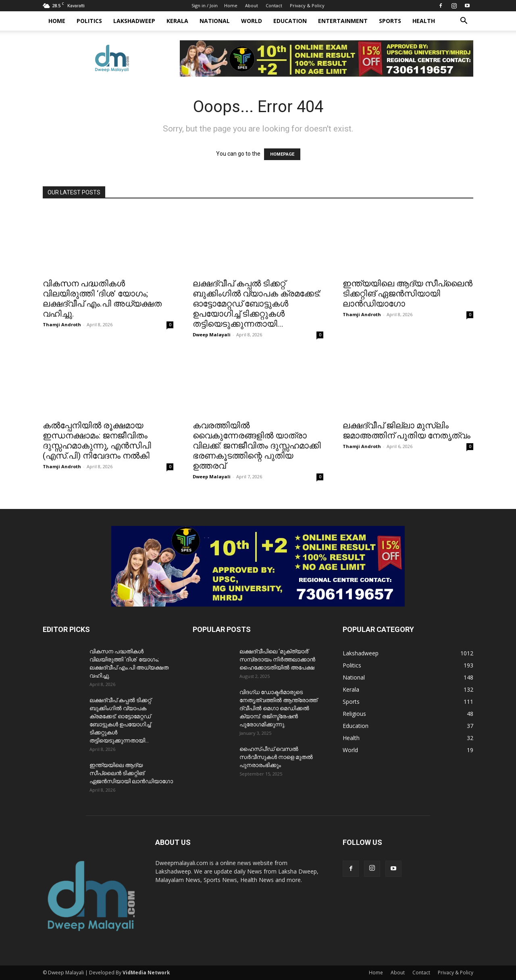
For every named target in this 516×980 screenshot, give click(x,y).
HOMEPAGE (282, 154)
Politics (89, 21)
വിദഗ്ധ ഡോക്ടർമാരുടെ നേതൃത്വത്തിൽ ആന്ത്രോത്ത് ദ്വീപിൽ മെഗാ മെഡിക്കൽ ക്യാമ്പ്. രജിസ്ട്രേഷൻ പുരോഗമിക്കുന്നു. (278, 708)
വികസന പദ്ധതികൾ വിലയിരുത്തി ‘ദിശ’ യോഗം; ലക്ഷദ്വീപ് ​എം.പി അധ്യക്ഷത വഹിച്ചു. (102, 299)
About (252, 5)
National (215, 21)
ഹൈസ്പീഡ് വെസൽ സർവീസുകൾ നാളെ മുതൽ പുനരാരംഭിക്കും (276, 757)
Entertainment (343, 21)
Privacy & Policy (307, 5)
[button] (464, 22)
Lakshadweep (134, 21)
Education (290, 21)
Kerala (177, 21)
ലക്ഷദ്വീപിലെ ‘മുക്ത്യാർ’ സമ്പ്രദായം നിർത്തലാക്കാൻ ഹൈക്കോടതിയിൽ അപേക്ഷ (277, 659)
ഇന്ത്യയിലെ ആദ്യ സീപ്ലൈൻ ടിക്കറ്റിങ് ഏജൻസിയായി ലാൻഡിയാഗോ (408, 294)
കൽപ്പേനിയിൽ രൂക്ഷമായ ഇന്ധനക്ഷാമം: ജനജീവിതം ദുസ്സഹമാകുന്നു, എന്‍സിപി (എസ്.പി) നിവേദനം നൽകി (97, 441)
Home (231, 5)
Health (424, 21)
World (252, 21)
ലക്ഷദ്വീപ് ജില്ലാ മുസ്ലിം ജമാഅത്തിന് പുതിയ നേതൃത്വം (407, 431)
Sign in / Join (205, 5)
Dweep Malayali (212, 335)
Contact (274, 5)
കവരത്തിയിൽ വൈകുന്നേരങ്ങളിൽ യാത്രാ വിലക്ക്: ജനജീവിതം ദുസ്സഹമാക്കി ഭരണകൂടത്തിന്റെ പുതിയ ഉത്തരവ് (257, 446)
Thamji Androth (62, 324)
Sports (390, 21)
